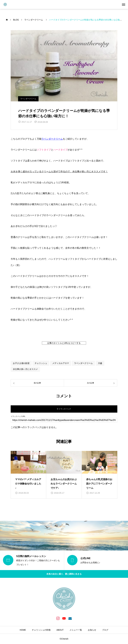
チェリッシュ (41, 363)
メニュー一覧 (76, 630)
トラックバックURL (18, 416)
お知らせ (92, 630)
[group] (28, 475)
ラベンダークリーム (28, 99)
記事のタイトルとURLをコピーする (64, 343)
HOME (23, 630)
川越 (100, 363)
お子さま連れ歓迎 (21, 363)
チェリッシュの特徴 (41, 630)
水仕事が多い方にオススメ (25, 369)
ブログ (105, 630)
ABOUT (60, 630)
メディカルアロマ (61, 363)
